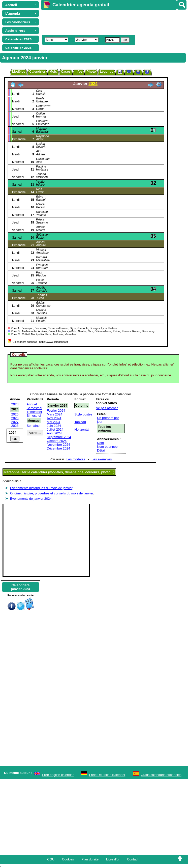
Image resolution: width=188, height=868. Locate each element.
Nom (100, 443)
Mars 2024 (55, 414)
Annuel (32, 404)
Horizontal (82, 429)
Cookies (68, 859)
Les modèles (76, 459)
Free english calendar (58, 775)
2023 (15, 404)
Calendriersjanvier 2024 (20, 587)
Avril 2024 (54, 418)
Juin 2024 (54, 426)
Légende (106, 72)
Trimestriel (34, 412)
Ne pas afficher (107, 408)
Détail (101, 450)
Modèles (19, 72)
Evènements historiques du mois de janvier (41, 488)
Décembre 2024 (59, 448)
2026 (15, 418)
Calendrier (37, 72)
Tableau (80, 422)
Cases (66, 72)
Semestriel (34, 408)
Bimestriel (34, 416)
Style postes (83, 414)
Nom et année (107, 447)
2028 (15, 426)
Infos (79, 72)
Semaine (33, 426)
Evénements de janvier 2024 (31, 499)
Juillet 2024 (55, 429)
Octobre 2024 (57, 441)
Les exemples (102, 459)
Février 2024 (56, 411)
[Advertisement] (112, 22)
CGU (51, 859)
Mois (53, 72)
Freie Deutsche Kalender (107, 775)
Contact (133, 859)
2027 (15, 422)
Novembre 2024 (59, 445)
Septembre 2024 (59, 437)
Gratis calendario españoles (161, 775)
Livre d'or (113, 859)
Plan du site (90, 859)
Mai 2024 (54, 422)
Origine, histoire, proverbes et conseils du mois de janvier (52, 493)
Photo (91, 72)
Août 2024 (54, 433)
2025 (15, 414)
